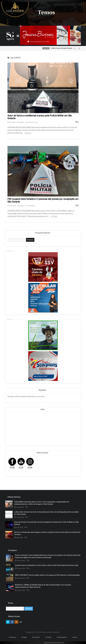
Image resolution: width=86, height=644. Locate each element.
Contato (75, 637)
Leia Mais (28, 133)
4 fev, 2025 (11, 122)
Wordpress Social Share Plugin (33, 643)
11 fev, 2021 (12, 206)
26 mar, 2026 (20, 568)
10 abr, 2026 (19, 507)
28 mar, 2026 (20, 561)
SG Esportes (36, 637)
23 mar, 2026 (20, 590)
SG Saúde (48, 637)
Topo (36, 122)
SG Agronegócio (62, 637)
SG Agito (24, 637)
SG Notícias (31, 122)
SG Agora (20, 122)
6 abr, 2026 (19, 528)
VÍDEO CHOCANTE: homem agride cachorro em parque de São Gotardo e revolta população (47, 575)
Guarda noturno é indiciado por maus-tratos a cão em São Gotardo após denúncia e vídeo (47, 565)
